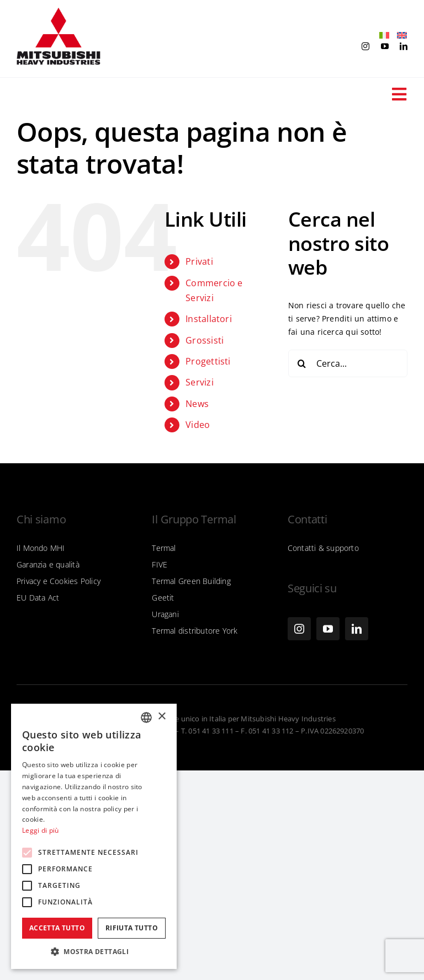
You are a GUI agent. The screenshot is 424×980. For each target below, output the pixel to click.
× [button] (161, 717)
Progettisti (208, 361)
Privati (199, 261)
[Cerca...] (348, 363)
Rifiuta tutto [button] (132, 928)
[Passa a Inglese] (399, 36)
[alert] (94, 836)
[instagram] (365, 46)
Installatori (209, 319)
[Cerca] (302, 363)
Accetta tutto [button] (57, 928)
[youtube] (385, 46)
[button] (94, 952)
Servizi (199, 382)
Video (198, 425)
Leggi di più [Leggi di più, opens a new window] (41, 830)
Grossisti (205, 340)
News (197, 404)
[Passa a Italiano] (381, 36)
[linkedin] (404, 46)
